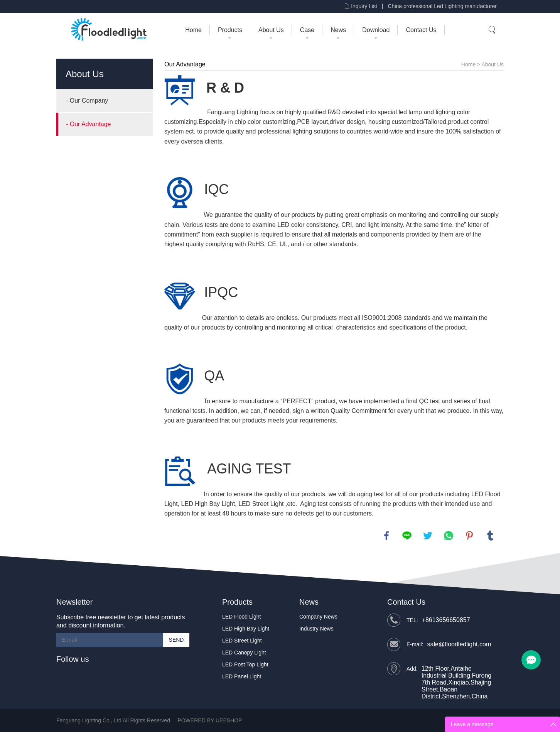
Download (376, 30)
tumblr (490, 536)
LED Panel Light (242, 676)
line (407, 536)
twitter (428, 536)
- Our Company (87, 101)
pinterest (469, 536)
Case (307, 30)
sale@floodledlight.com (459, 644)
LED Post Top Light (245, 664)
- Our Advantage (89, 124)
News (338, 30)
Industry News (316, 629)
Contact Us (421, 30)
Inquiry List (364, 6)
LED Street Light (261, 504)
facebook (386, 536)
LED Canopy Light (244, 653)
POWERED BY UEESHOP (210, 720)
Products (230, 30)
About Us (271, 30)
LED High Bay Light (208, 504)
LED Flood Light (241, 617)
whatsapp (449, 536)
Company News (318, 617)
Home (193, 30)
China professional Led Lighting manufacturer (442, 6)
